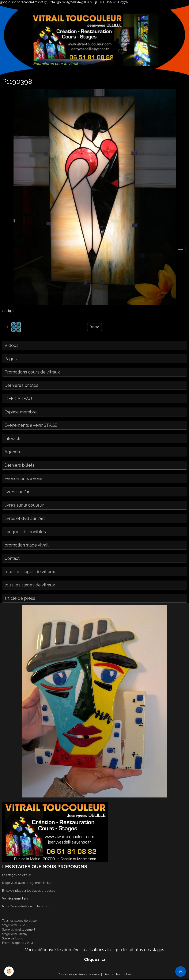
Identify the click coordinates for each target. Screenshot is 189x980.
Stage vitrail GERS (14, 925)
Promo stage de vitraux (18, 943)
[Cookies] (9, 971)
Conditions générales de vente (79, 974)
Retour (94, 327)
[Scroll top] (181, 972)
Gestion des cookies (118, 974)
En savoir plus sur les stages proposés (29, 891)
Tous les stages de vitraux (20, 921)
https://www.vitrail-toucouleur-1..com (27, 906)
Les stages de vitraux (16, 875)
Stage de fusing (13, 938)
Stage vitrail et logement (19, 930)
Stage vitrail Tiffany (15, 934)
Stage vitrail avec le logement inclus (27, 883)
